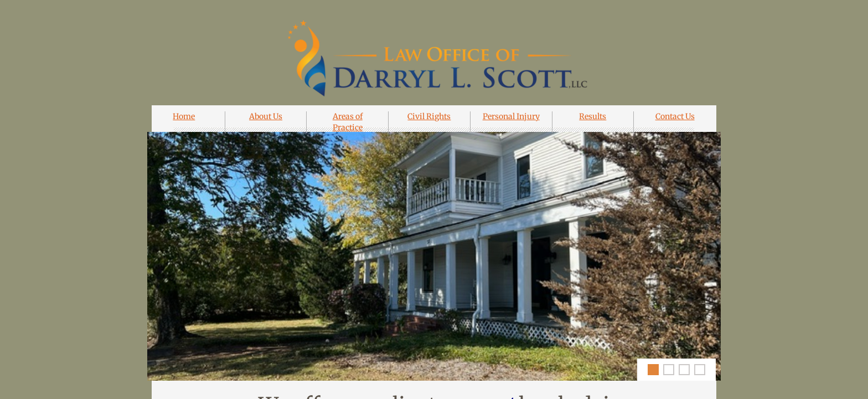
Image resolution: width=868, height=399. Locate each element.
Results (593, 116)
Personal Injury (511, 116)
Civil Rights (429, 116)
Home (184, 116)
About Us (266, 116)
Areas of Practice (348, 122)
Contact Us (675, 116)
